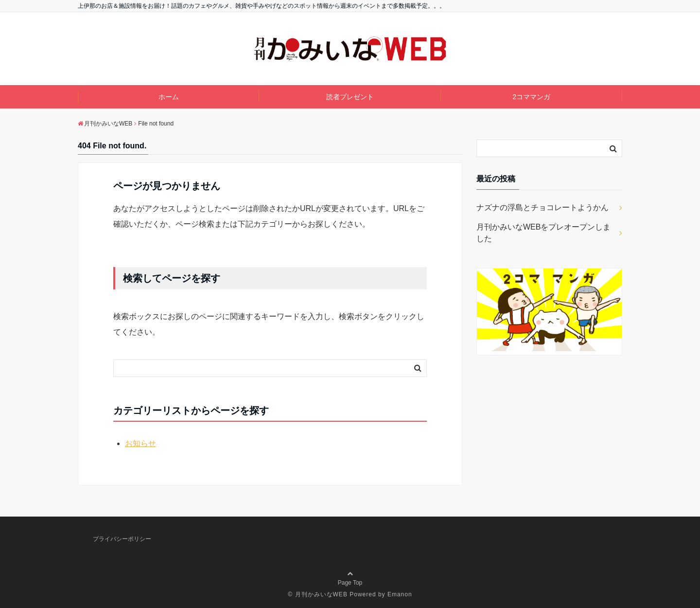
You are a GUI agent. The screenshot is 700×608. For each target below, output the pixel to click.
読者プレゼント (350, 97)
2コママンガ (531, 97)
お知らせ (140, 443)
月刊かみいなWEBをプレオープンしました (543, 233)
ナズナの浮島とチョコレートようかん (542, 207)
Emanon (400, 594)
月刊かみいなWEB (321, 594)
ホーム (169, 97)
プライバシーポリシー (122, 539)
